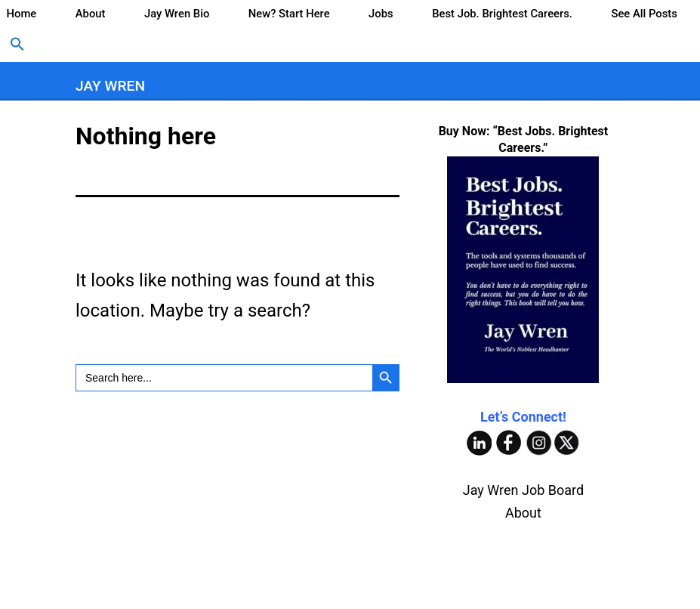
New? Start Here (289, 14)
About (91, 14)
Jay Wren (110, 86)
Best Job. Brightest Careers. (502, 14)
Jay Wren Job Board (523, 490)
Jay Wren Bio (177, 14)
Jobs (381, 14)
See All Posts (644, 14)
